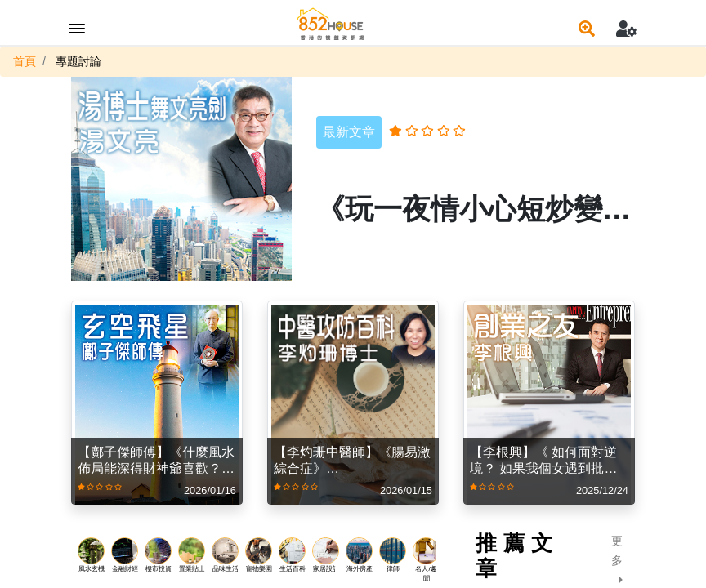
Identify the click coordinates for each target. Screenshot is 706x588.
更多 (617, 560)
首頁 (25, 61)
